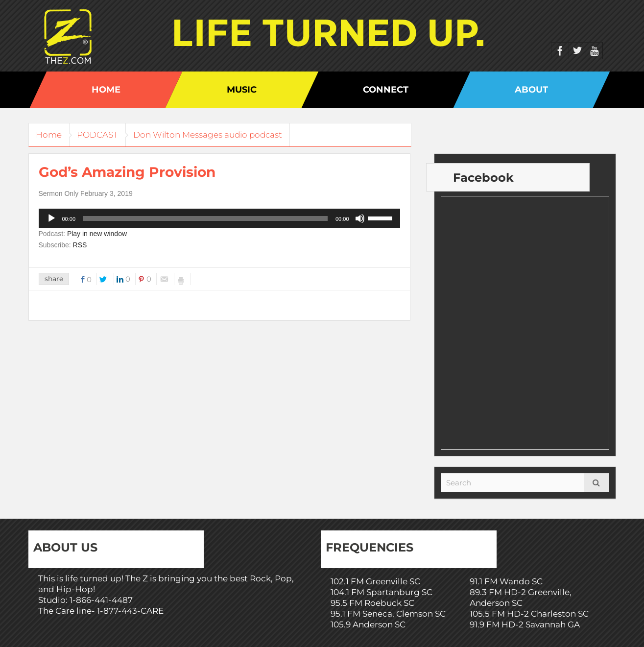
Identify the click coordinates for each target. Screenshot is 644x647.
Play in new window (97, 234)
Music (242, 90)
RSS (80, 245)
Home (106, 90)
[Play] (51, 218)
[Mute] (360, 218)
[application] (219, 218)
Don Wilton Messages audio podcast (220, 135)
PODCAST (105, 135)
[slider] (205, 218)
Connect (386, 90)
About (531, 90)
